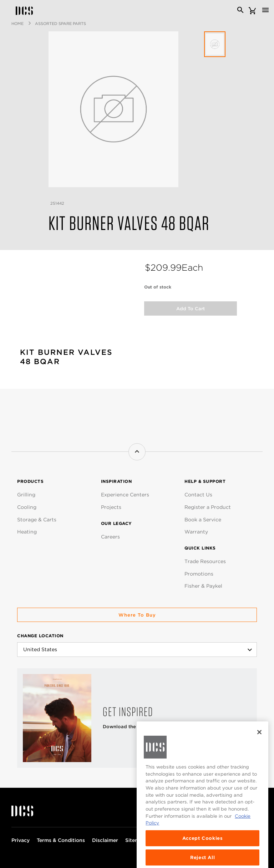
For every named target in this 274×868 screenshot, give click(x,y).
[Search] (240, 10)
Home (17, 24)
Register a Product (208, 507)
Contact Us (198, 495)
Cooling (27, 507)
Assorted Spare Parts (60, 24)
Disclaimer (105, 840)
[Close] (259, 746)
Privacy (21, 840)
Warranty (196, 532)
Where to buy (137, 615)
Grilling (26, 495)
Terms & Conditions (61, 840)
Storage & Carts (37, 520)
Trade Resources (205, 561)
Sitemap (135, 840)
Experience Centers (125, 495)
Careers (110, 537)
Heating (27, 532)
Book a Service (203, 520)
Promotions (199, 574)
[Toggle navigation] (265, 10)
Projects (111, 507)
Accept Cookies (203, 852)
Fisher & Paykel (203, 586)
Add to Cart (191, 309)
